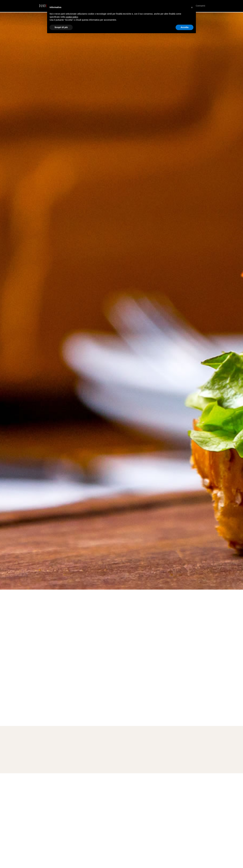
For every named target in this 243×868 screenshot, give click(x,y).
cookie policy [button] (72, 17)
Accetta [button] (184, 27)
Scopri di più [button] (61, 27)
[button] (192, 7)
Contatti (200, 6)
